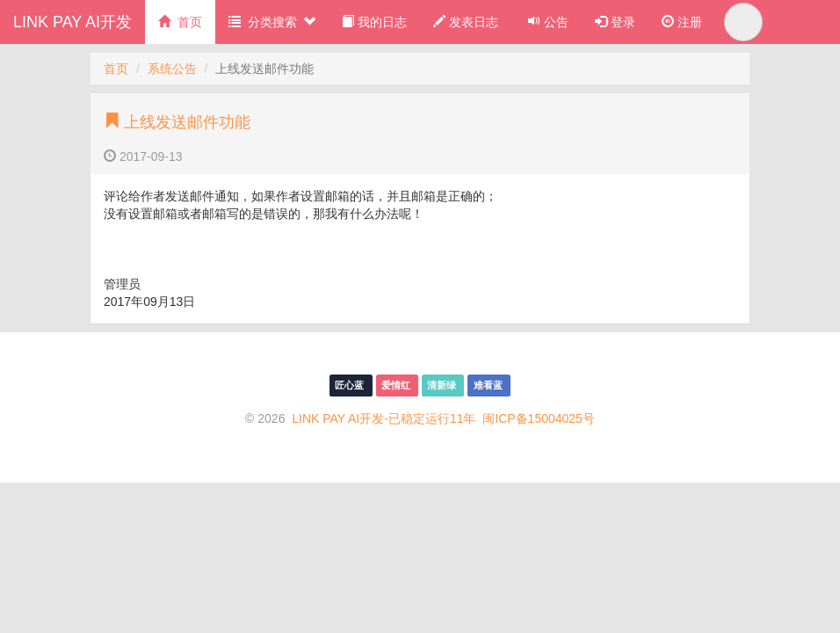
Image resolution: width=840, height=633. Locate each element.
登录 (615, 22)
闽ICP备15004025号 (539, 418)
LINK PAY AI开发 (72, 22)
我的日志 (374, 22)
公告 (547, 22)
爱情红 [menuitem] (397, 385)
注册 (682, 22)
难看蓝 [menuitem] (489, 385)
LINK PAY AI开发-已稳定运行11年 (384, 418)
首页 (180, 22)
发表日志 (466, 22)
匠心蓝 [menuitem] (351, 385)
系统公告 (172, 69)
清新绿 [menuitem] (443, 385)
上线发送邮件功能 (177, 122)
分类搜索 (272, 22)
